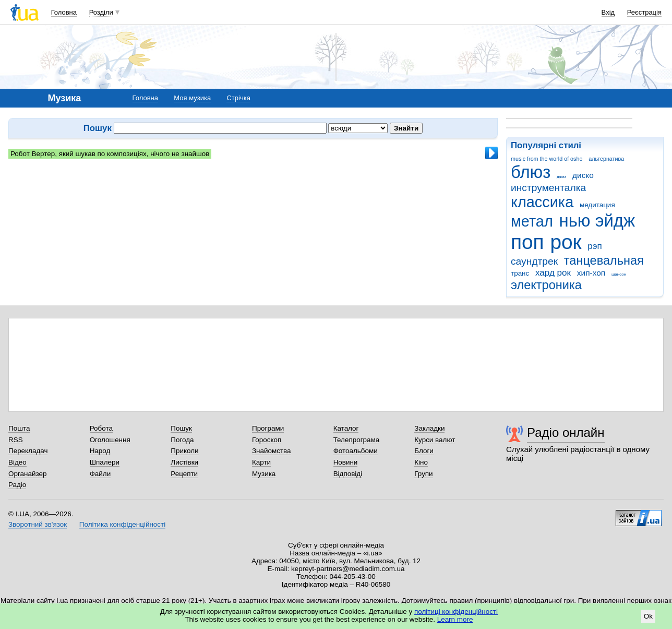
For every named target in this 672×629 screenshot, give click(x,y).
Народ (100, 451)
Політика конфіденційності (122, 524)
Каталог (346, 428)
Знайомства (272, 451)
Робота (101, 428)
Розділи (101, 12)
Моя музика (192, 98)
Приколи (184, 451)
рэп (595, 246)
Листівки (184, 462)
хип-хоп (591, 273)
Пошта (19, 428)
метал (532, 221)
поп (527, 242)
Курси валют (435, 440)
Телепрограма (357, 440)
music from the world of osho (547, 159)
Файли (100, 474)
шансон (619, 274)
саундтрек (534, 261)
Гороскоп (267, 440)
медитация (597, 205)
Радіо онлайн (566, 432)
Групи (423, 474)
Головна (64, 12)
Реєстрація (644, 12)
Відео (17, 462)
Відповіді (348, 474)
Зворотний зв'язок (38, 524)
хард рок (553, 273)
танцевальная (604, 260)
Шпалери (105, 462)
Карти (261, 462)
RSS (16, 440)
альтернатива (606, 159)
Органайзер (27, 474)
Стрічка (238, 98)
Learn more (455, 619)
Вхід (608, 12)
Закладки (429, 428)
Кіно (421, 462)
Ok (648, 616)
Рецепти (184, 474)
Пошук (181, 428)
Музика (264, 474)
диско (583, 175)
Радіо (17, 485)
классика (542, 202)
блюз (531, 172)
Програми (268, 428)
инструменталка (548, 188)
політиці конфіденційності (456, 612)
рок (566, 242)
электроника (546, 285)
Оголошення (110, 440)
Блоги (424, 451)
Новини (346, 462)
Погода (182, 440)
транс (520, 273)
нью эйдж (597, 221)
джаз (561, 177)
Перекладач (28, 451)
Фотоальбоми (356, 451)
